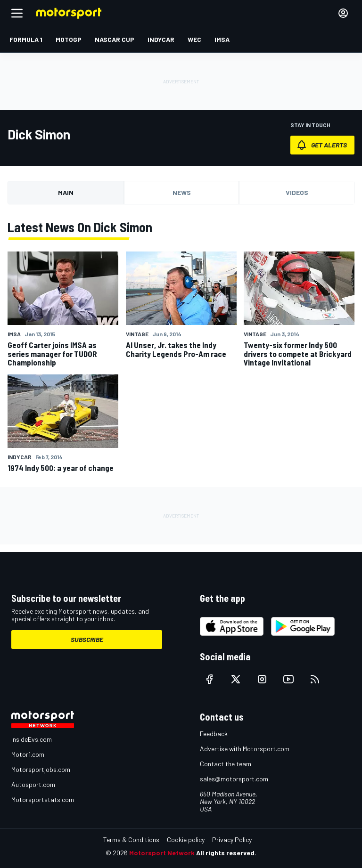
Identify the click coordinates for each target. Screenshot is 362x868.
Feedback (214, 734)
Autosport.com (33, 784)
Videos (297, 192)
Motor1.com (28, 754)
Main (66, 192)
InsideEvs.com (32, 739)
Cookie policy (186, 840)
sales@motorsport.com (234, 779)
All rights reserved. (226, 853)
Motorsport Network (162, 853)
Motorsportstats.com (43, 799)
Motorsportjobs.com (41, 769)
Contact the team (226, 764)
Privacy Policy (232, 840)
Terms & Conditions (131, 840)
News (182, 192)
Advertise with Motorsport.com (245, 749)
